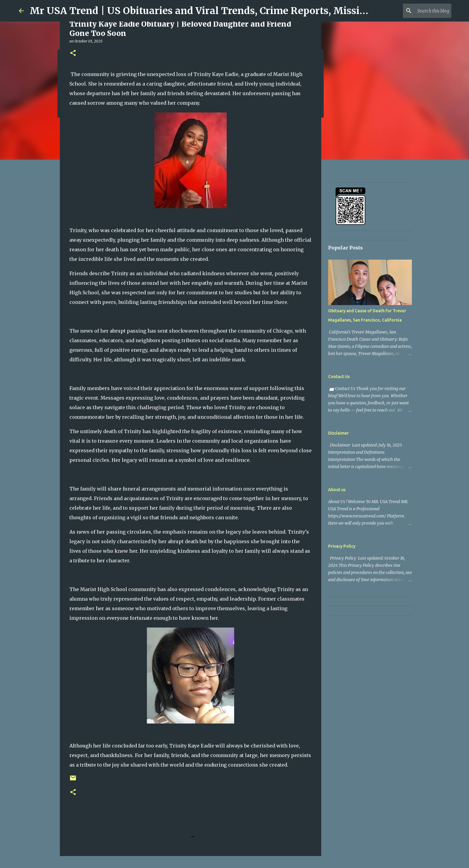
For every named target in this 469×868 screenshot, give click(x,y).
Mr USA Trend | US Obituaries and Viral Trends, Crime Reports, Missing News (215, 11)
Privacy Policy (342, 546)
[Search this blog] (420, 11)
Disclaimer (338, 433)
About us (337, 490)
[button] (73, 53)
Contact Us (339, 377)
